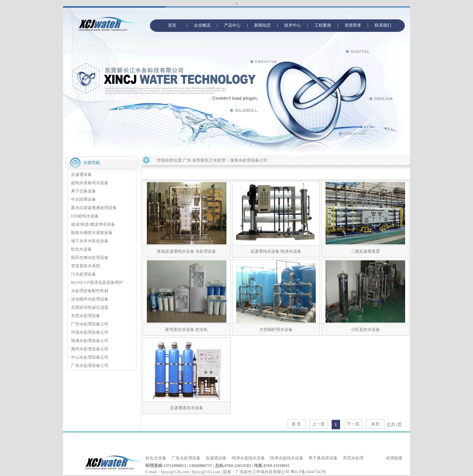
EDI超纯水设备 (85, 216)
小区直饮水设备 (365, 330)
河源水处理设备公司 (90, 332)
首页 (172, 25)
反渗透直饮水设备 (187, 408)
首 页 (296, 424)
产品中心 (232, 25)
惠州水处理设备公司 (90, 349)
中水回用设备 (83, 199)
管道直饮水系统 (86, 266)
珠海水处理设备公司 (90, 341)
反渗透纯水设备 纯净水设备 (276, 251)
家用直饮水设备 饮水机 (186, 330)
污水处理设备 (83, 274)
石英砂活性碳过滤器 (90, 307)
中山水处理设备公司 (90, 357)
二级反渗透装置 (367, 251)
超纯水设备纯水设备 (90, 183)
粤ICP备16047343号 (308, 472)
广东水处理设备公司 (90, 366)
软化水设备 (81, 249)
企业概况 (202, 25)
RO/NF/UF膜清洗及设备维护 (97, 282)
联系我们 (383, 25)
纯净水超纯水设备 (248, 458)
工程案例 (323, 25)
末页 (375, 424)
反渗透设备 (81, 174)
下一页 (353, 424)
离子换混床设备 (323, 458)
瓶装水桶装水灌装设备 (92, 233)
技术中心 (293, 25)
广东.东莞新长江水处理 (204, 160)
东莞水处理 (353, 458)
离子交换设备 (83, 191)
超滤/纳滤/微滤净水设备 (93, 224)
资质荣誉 (353, 25)
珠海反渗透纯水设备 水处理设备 (186, 251)
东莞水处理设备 (86, 316)
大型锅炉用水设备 (276, 330)
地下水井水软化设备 (90, 241)
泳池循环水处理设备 (90, 299)
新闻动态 (262, 25)
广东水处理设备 (186, 458)
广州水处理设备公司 (90, 324)
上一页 (319, 424)
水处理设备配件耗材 (90, 291)
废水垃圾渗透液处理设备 (94, 208)
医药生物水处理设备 (90, 258)
